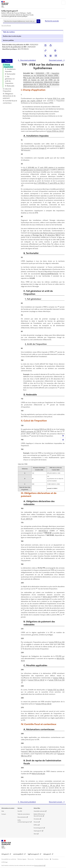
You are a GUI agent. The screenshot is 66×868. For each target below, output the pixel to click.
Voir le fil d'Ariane (6, 26)
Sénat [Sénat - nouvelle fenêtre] (35, 834)
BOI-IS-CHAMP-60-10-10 (49, 274)
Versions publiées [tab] (8, 40)
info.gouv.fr (5, 854)
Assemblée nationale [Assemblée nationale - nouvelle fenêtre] (39, 811)
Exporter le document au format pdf (45, 45)
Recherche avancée (52, 21)
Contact (4, 814)
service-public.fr (19, 854)
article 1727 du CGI (55, 690)
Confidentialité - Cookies (42, 859)
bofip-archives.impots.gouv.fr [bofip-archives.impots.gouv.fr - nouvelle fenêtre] (24, 821)
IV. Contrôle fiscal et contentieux (10, 102)
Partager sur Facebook (55, 51)
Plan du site (31, 859)
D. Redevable (10, 86)
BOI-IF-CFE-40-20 (38, 774)
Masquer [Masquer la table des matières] (8, 61)
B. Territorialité (10, 74)
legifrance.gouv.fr (34, 854)
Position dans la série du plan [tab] (12, 36)
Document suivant (56, 60)
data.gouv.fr (47, 854)
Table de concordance (24, 814)
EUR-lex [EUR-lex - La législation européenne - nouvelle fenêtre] (36, 825)
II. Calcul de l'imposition (7, 90)
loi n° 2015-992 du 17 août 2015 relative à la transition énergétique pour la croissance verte (43, 169)
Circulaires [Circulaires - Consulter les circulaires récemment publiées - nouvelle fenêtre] (37, 819)
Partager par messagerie (56, 56)
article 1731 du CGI (43, 704)
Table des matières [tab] (9, 32)
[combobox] (20, 21)
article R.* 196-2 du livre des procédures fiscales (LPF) (40, 751)
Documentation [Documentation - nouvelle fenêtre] (22, 817)
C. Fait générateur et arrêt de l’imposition (10, 80)
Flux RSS (20, 811)
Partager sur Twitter (45, 56)
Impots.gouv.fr (38, 831)
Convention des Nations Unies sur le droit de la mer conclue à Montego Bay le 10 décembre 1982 (43, 234)
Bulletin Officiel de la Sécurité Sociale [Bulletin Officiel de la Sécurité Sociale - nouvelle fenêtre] (39, 815)
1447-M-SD (42, 531)
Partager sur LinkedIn (51, 56)
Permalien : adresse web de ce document (45, 51)
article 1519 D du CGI (42, 429)
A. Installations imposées (10, 70)
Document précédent (28, 60)
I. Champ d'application (8, 66)
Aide (3, 811)
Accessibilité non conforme (9, 859)
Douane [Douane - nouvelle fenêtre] (36, 822)
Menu (63, 3)
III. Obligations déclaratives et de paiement (9, 96)
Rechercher (38, 21)
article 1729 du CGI (35, 680)
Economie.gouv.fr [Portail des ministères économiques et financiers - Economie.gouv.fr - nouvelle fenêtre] (38, 828)
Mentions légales (22, 859)
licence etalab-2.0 (39, 865)
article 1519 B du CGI (54, 131)
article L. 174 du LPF (50, 786)
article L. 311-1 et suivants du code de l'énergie (43, 147)
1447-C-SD (46, 597)
